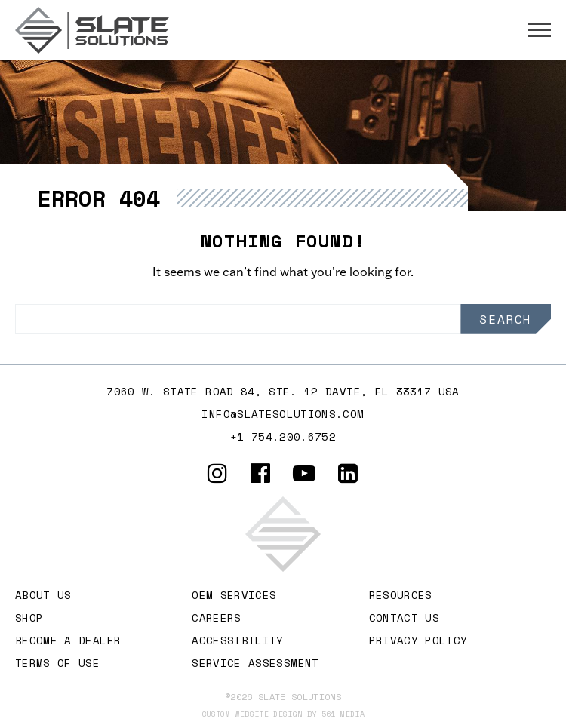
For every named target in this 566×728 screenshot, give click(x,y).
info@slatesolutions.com (283, 414)
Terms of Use (57, 663)
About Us (43, 595)
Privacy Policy (418, 640)
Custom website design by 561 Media (283, 714)
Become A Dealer (68, 640)
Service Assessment (255, 663)
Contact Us (405, 617)
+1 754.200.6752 (283, 436)
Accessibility (238, 640)
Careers (216, 617)
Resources (401, 595)
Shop (29, 617)
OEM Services (234, 595)
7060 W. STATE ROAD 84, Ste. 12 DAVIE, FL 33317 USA (283, 391)
